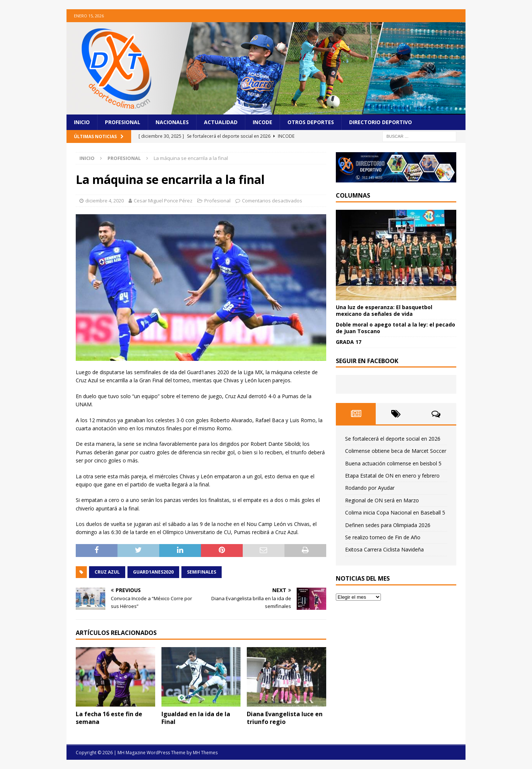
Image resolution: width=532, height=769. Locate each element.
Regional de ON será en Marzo (382, 500)
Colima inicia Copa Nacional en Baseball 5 (395, 512)
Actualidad (221, 122)
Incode (262, 122)
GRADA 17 (349, 342)
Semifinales (202, 572)
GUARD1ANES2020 (153, 572)
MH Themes (205, 753)
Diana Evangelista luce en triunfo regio (285, 718)
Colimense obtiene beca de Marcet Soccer (396, 451)
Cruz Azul (107, 572)
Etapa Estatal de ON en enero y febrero (392, 476)
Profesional (123, 122)
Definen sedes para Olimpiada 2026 (388, 525)
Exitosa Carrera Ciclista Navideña (384, 549)
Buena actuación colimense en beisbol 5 (393, 463)
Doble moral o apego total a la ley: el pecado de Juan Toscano (395, 328)
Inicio (82, 122)
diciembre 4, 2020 (105, 201)
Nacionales (172, 122)
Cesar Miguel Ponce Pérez (163, 201)
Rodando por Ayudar (370, 488)
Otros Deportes (311, 122)
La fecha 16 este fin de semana (109, 718)
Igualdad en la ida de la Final (196, 718)
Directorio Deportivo (381, 122)
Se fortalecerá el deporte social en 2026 (393, 439)
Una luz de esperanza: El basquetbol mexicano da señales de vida (384, 310)
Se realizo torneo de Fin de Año (383, 537)
